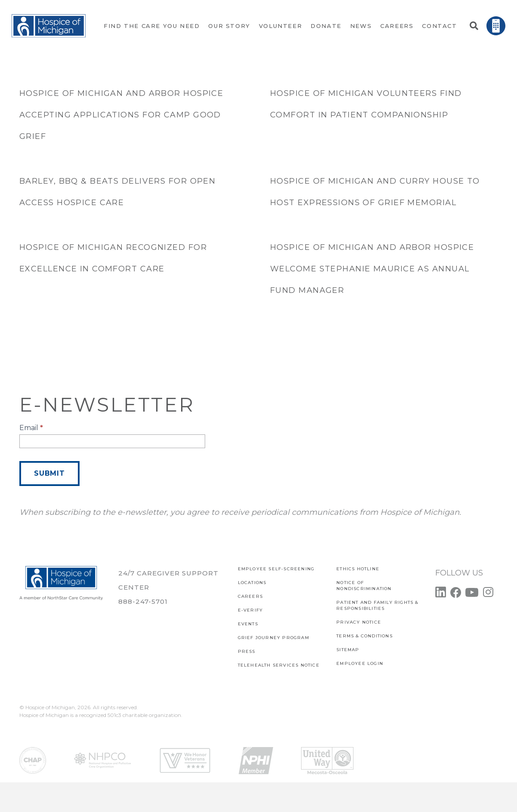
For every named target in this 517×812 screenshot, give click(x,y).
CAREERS (250, 596)
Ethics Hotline (358, 569)
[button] (474, 26)
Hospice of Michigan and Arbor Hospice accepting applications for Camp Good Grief (121, 115)
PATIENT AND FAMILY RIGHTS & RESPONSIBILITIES (377, 605)
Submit (49, 473)
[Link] (49, 26)
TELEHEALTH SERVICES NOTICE (279, 665)
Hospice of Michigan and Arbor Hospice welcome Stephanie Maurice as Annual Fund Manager (372, 269)
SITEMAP (348, 650)
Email (31, 428)
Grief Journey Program (274, 638)
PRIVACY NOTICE (359, 622)
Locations (252, 583)
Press (247, 651)
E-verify (251, 610)
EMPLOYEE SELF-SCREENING (276, 569)
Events (248, 624)
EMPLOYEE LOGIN (360, 663)
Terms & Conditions (365, 636)
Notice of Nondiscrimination (364, 586)
